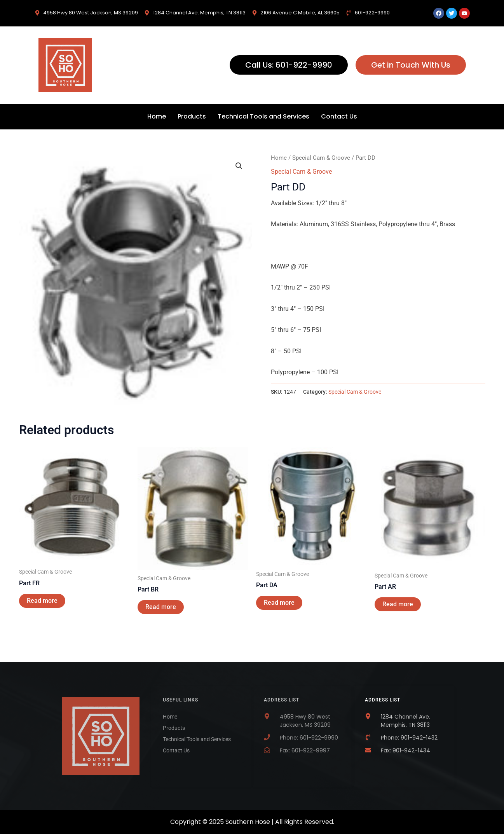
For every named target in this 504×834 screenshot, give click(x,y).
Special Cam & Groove (321, 158)
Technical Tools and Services (263, 116)
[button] (239, 166)
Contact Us (339, 116)
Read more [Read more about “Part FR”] (42, 601)
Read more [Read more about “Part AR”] (398, 604)
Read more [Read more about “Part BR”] (161, 607)
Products (192, 116)
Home (157, 116)
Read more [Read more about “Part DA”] (279, 603)
